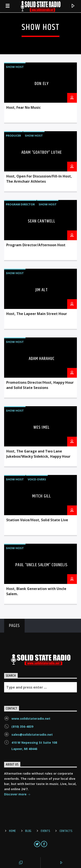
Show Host (15, 67)
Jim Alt (42, 290)
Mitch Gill (41, 496)
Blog (28, 831)
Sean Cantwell (42, 221)
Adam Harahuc (42, 359)
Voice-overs (37, 479)
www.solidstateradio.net (31, 719)
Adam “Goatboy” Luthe (42, 152)
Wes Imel (41, 427)
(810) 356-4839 (22, 727)
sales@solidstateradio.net (32, 735)
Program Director (20, 204)
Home (13, 831)
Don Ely (41, 84)
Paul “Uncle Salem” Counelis (41, 565)
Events (45, 831)
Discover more (17, 795)
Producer (13, 136)
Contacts (66, 831)
